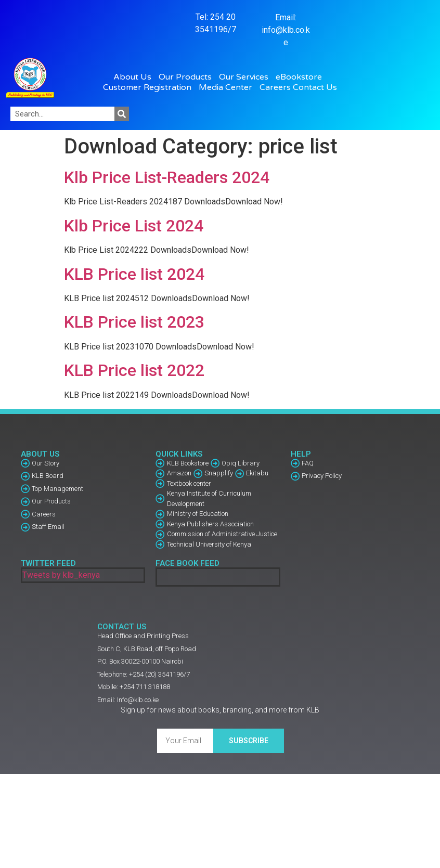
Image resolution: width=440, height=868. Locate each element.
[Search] (122, 114)
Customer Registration (150, 87)
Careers (275, 87)
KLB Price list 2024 (134, 274)
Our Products (188, 77)
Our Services (246, 77)
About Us (135, 77)
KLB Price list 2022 (134, 370)
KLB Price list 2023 (134, 322)
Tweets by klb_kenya (61, 575)
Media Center (228, 87)
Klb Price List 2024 (134, 226)
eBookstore (301, 77)
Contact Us (315, 87)
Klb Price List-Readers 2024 (167, 177)
